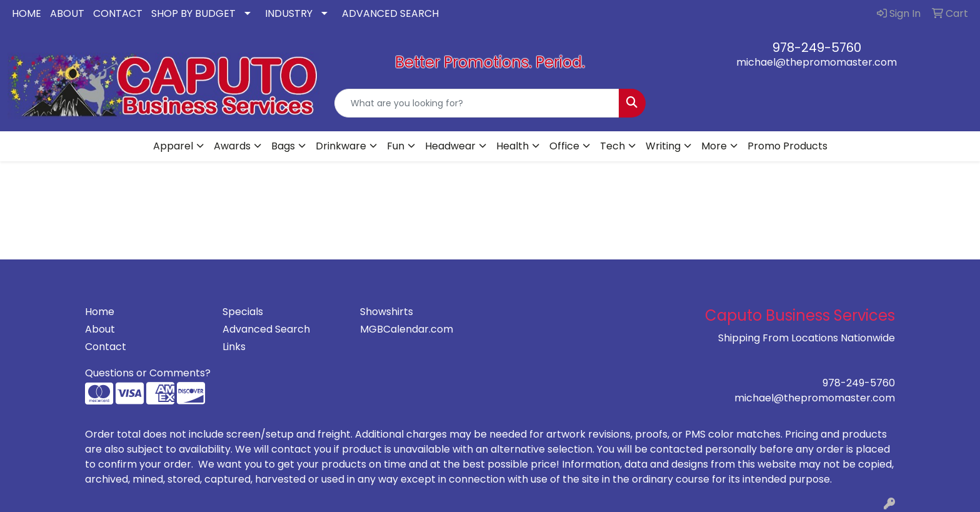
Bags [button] (283, 146)
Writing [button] (663, 146)
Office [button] (564, 146)
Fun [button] (396, 146)
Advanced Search (266, 329)
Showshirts (387, 312)
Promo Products (787, 146)
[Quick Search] (477, 103)
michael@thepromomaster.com (817, 62)
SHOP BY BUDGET (193, 13)
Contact (106, 347)
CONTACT (118, 13)
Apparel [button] (173, 146)
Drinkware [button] (341, 146)
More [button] (714, 146)
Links (234, 347)
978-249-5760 (817, 48)
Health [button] (512, 146)
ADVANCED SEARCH (390, 13)
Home (100, 312)
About (100, 329)
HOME (27, 13)
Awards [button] (232, 146)
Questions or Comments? (148, 373)
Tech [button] (612, 146)
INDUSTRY (289, 13)
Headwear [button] (450, 146)
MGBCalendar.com (407, 329)
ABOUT (67, 13)
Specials (243, 312)
